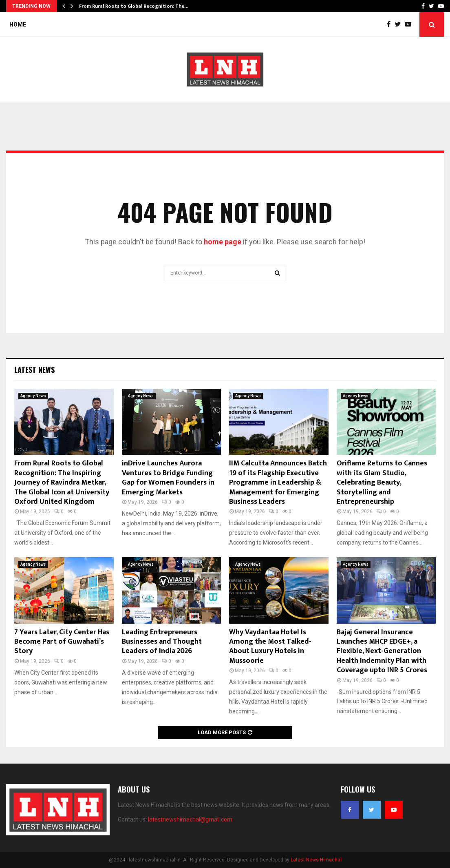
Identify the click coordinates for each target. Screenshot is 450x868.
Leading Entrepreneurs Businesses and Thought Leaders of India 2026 (162, 642)
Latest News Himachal (316, 860)
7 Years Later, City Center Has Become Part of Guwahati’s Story (62, 642)
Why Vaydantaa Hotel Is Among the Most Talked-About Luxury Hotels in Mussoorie (270, 647)
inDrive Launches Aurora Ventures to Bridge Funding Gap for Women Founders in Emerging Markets (168, 478)
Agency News (33, 396)
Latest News (34, 370)
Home (18, 24)
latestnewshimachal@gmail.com (190, 819)
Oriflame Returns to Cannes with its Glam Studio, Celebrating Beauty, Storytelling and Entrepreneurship (382, 483)
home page (223, 242)
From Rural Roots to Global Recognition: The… (134, 6)
